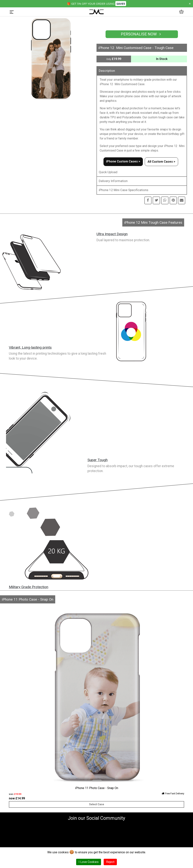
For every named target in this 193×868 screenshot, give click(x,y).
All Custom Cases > (161, 162)
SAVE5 (121, 4)
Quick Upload (108, 172)
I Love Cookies (89, 862)
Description (107, 71)
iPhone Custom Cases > (123, 161)
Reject (110, 862)
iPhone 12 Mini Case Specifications (124, 190)
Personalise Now (142, 34)
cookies (63, 852)
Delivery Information (113, 181)
